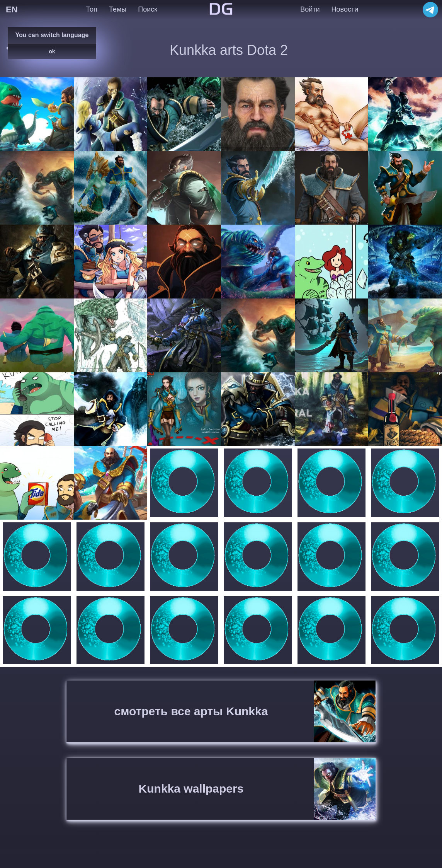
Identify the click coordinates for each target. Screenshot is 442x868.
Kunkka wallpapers (191, 789)
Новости (345, 9)
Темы (118, 9)
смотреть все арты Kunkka (191, 711)
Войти (310, 9)
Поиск (148, 9)
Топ (91, 9)
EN (12, 9)
